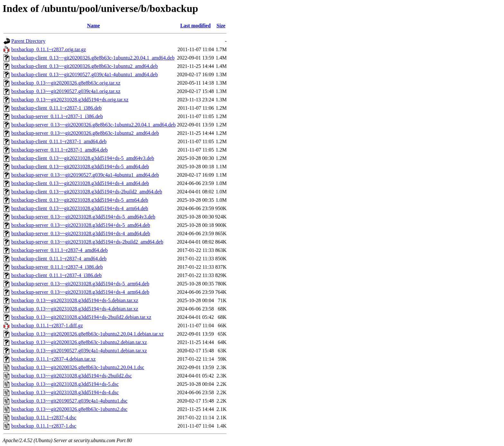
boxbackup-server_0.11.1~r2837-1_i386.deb (57, 116)
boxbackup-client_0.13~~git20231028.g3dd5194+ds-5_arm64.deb (80, 200)
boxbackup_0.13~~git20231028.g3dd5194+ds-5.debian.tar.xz (75, 300)
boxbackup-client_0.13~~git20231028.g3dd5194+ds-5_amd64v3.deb (83, 158)
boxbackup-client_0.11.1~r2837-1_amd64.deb (59, 141)
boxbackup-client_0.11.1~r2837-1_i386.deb (56, 108)
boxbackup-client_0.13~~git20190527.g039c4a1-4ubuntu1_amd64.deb (85, 74)
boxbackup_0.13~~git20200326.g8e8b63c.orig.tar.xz (66, 83)
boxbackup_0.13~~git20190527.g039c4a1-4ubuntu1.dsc (69, 401)
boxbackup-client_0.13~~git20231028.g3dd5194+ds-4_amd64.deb (80, 183)
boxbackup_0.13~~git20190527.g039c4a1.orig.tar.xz (66, 91)
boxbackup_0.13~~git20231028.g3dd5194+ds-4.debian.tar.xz (75, 309)
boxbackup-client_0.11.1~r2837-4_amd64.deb (59, 259)
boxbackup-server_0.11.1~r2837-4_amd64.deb (59, 250)
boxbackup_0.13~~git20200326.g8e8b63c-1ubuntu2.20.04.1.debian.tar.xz (87, 334)
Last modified (196, 26)
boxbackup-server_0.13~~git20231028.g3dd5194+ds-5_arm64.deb (80, 284)
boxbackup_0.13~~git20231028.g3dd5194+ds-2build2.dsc (72, 376)
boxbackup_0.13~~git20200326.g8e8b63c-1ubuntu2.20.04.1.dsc (78, 367)
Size (221, 26)
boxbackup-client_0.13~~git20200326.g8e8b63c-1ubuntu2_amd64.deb (85, 66)
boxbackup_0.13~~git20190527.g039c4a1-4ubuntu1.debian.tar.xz (79, 351)
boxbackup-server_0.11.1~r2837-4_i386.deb (57, 267)
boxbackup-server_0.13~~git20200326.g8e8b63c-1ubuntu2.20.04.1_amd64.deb (93, 125)
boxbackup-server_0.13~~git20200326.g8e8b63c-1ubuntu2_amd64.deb (85, 133)
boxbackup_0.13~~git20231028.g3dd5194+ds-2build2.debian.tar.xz (81, 317)
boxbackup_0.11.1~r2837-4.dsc (44, 418)
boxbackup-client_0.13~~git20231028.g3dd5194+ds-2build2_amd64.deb (87, 192)
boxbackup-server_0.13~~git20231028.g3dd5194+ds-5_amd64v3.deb (83, 217)
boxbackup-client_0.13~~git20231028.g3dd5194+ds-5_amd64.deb (80, 167)
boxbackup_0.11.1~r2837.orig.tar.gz (49, 49)
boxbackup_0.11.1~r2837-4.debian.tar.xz (54, 359)
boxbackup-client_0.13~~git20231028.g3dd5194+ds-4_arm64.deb (80, 208)
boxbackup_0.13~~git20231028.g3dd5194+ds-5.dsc (65, 384)
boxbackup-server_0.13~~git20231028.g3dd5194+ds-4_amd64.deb (81, 233)
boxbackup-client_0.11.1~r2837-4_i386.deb (56, 275)
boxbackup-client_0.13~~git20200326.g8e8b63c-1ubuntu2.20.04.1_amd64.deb (93, 58)
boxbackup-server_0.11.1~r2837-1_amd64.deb (59, 150)
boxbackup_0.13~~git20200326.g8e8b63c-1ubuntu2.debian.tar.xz (79, 342)
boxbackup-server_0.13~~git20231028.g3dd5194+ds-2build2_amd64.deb (87, 242)
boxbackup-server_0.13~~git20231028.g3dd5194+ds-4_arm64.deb (80, 292)
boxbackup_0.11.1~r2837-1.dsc (44, 426)
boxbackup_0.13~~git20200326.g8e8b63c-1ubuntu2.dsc (69, 409)
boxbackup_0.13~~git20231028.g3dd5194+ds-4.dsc (65, 392)
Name (94, 26)
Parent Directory (28, 41)
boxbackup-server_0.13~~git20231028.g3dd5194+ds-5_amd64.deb (81, 225)
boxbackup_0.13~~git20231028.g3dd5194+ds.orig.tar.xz (70, 100)
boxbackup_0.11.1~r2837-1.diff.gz (47, 325)
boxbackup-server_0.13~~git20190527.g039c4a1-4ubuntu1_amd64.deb (85, 175)
